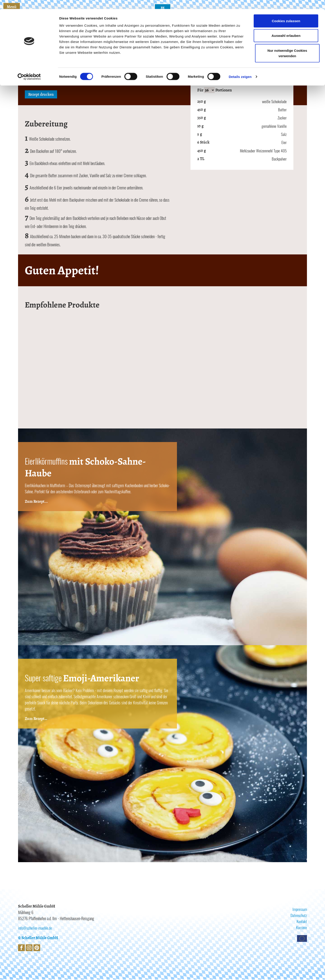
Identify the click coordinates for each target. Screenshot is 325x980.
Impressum (299, 910)
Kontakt (302, 922)
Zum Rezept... (37, 502)
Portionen (224, 90)
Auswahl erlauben (286, 27)
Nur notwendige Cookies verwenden (287, 44)
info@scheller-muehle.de (35, 928)
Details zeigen (240, 68)
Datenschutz (299, 916)
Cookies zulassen (286, 12)
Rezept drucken (41, 95)
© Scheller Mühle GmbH (38, 938)
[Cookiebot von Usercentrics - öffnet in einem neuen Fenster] (29, 68)
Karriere (301, 928)
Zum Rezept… (36, 719)
